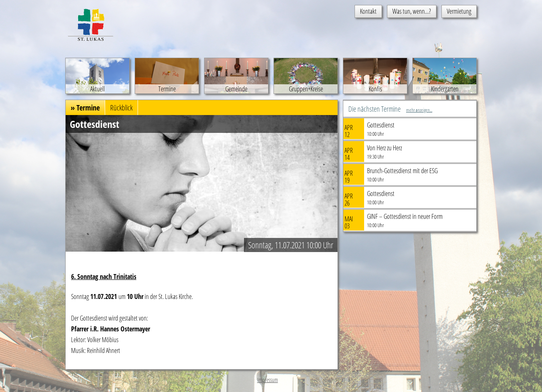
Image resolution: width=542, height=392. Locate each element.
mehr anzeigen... (419, 110)
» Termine (85, 108)
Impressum (268, 380)
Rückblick (121, 108)
